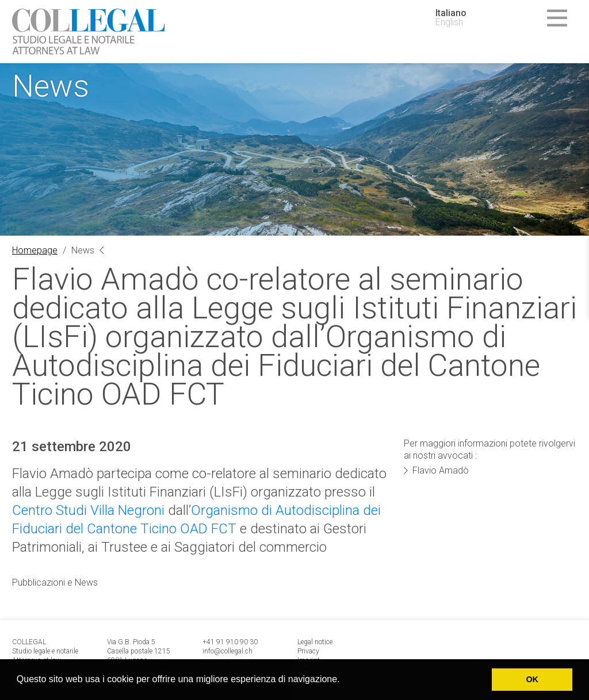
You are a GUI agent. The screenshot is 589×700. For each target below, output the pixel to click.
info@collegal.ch (227, 651)
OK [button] (532, 679)
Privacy (308, 651)
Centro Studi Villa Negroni (88, 510)
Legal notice (315, 642)
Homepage (35, 250)
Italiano (451, 13)
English (449, 22)
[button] (344, 680)
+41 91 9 (216, 642)
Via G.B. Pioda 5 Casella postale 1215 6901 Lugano (139, 651)
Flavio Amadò (441, 470)
